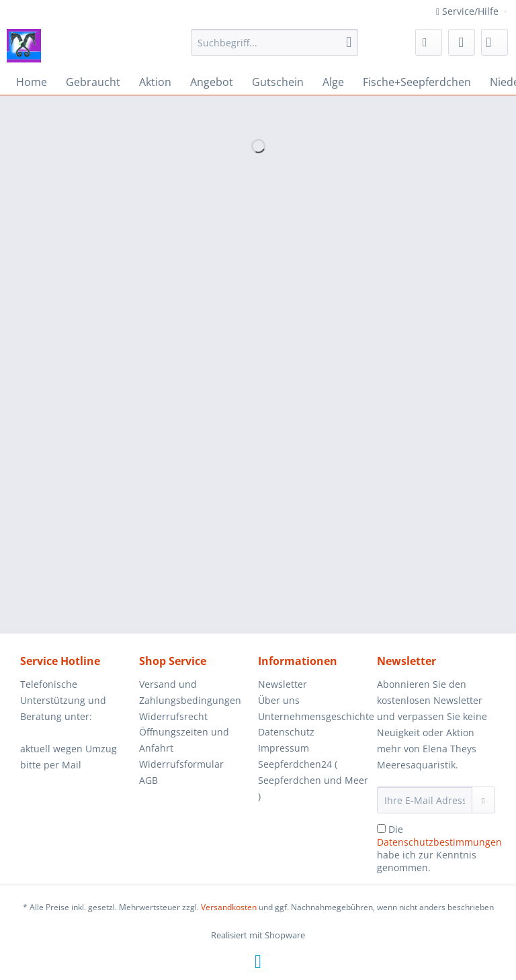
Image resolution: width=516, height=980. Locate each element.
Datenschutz (286, 732)
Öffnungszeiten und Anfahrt (184, 740)
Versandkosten (229, 907)
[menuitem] (275, 49)
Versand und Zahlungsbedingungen (190, 692)
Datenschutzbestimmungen (439, 842)
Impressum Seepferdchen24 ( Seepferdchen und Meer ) (313, 772)
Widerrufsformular (181, 764)
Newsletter (283, 684)
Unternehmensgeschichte (314, 716)
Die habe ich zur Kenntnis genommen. (439, 848)
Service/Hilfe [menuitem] (469, 11)
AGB (148, 780)
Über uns (279, 700)
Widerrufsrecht (173, 716)
